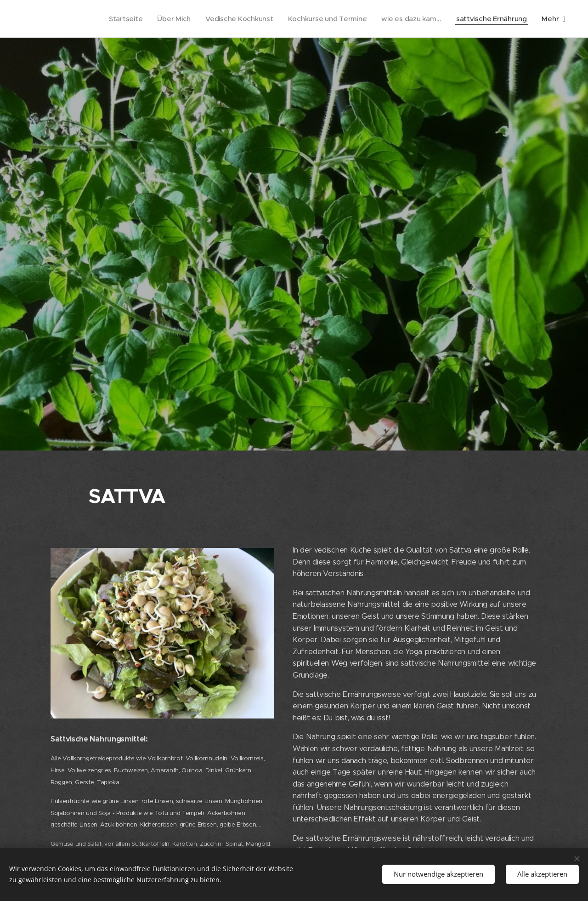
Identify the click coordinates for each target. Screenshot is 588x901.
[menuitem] (118, 19)
